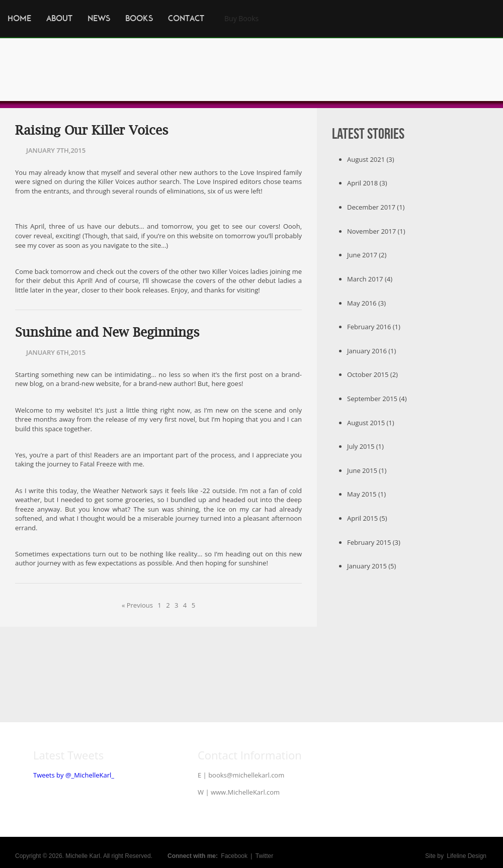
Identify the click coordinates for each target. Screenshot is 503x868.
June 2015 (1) (367, 470)
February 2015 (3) (374, 542)
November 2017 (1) (376, 231)
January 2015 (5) (371, 566)
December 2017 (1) (376, 207)
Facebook (234, 856)
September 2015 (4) (377, 399)
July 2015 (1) (365, 446)
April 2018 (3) (367, 183)
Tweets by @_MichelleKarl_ (74, 775)
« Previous (137, 605)
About (59, 18)
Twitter (264, 856)
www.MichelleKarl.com (245, 792)
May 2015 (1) (366, 494)
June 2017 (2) (367, 255)
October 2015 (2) (372, 374)
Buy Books (241, 18)
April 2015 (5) (367, 518)
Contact (186, 18)
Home (19, 18)
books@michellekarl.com (246, 775)
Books (139, 18)
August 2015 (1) (371, 423)
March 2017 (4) (370, 279)
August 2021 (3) (371, 159)
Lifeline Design (467, 856)
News (99, 18)
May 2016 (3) (366, 303)
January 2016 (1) (371, 351)
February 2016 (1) (374, 327)
